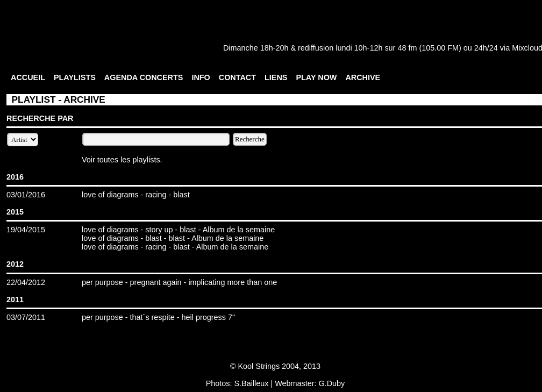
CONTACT (237, 77)
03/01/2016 (26, 195)
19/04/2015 (26, 230)
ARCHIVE (363, 77)
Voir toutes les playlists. (122, 160)
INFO (201, 77)
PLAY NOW (316, 77)
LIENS (276, 77)
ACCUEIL (28, 77)
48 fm (407, 48)
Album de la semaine (239, 230)
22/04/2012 (26, 282)
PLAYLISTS (75, 77)
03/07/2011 (26, 317)
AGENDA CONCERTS (144, 77)
